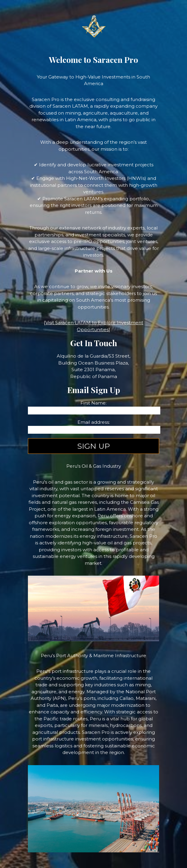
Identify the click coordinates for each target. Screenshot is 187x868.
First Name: (93, 403)
